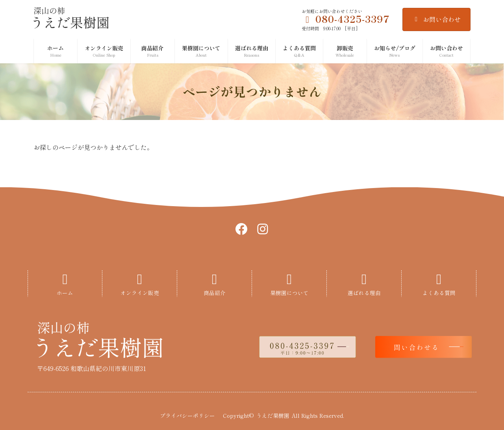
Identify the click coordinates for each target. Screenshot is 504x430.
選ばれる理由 (364, 293)
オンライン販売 (140, 293)
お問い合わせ (436, 19)
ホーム (65, 293)
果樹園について (289, 293)
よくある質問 (439, 293)
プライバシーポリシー (187, 415)
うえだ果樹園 (273, 415)
